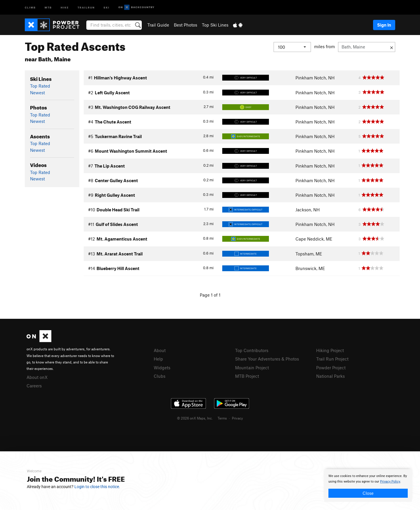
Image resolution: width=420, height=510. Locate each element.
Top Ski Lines (215, 25)
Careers (34, 386)
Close (368, 493)
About (160, 350)
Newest (37, 93)
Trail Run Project (332, 359)
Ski (107, 7)
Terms (222, 418)
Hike (65, 7)
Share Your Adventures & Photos (267, 359)
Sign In (384, 25)
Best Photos (185, 25)
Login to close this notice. (97, 487)
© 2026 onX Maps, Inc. (195, 418)
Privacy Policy (390, 482)
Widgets (162, 368)
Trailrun (86, 7)
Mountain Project (252, 368)
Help (158, 359)
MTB (48, 7)
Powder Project (331, 368)
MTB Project (247, 376)
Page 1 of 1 (210, 295)
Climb (30, 7)
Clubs (160, 376)
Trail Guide (158, 25)
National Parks (330, 376)
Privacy (237, 418)
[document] (368, 485)
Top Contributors (252, 350)
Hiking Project (330, 350)
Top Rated (40, 86)
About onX (37, 377)
